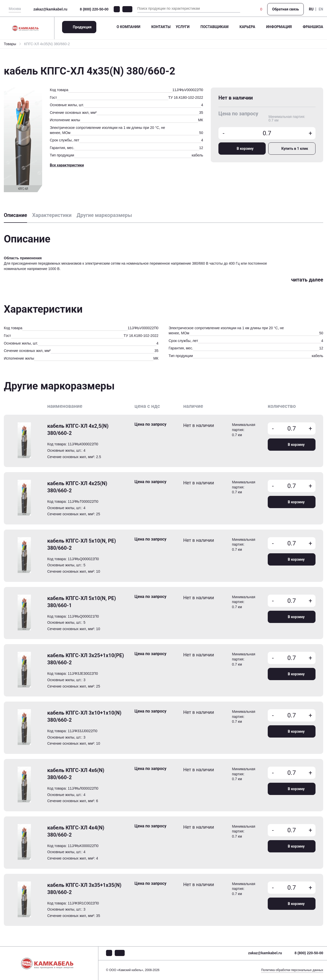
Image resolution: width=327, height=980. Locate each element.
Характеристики (52, 215)
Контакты (161, 27)
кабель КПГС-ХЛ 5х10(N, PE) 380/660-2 (82, 544)
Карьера (247, 27)
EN (321, 9)
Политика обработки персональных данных (292, 970)
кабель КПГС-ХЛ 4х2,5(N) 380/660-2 (78, 430)
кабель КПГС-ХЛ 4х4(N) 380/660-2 (76, 831)
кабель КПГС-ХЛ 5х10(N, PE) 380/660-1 (82, 602)
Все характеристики (67, 165)
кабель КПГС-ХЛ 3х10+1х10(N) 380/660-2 (84, 716)
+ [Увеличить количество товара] (310, 133)
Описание (15, 215)
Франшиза (313, 27)
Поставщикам (215, 27)
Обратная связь (285, 9)
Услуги (183, 27)
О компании (129, 27)
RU (311, 9)
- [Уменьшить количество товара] (224, 133)
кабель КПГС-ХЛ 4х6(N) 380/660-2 (76, 774)
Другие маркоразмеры (104, 215)
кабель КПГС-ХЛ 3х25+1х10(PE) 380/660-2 (86, 659)
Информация (279, 27)
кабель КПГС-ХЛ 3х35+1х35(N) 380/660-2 (84, 889)
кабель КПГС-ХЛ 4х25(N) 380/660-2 (77, 487)
